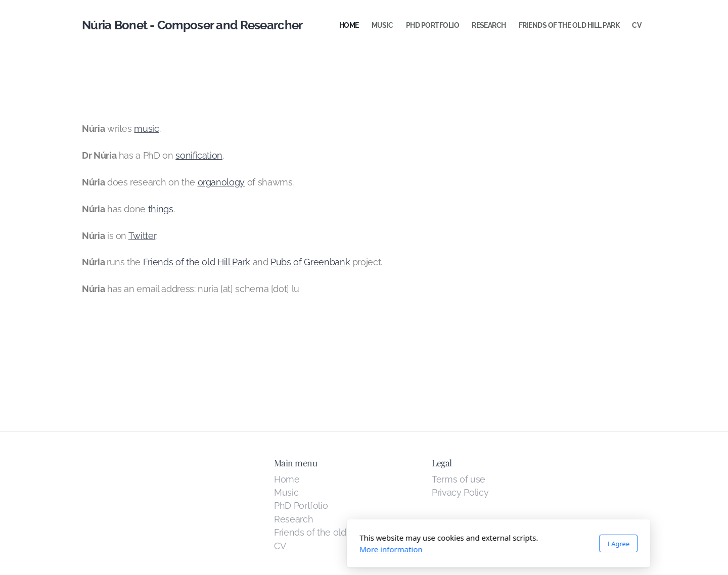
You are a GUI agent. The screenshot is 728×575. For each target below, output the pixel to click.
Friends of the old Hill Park (197, 262)
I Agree (484, 544)
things (161, 209)
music (146, 129)
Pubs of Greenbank (310, 262)
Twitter (142, 236)
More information (257, 549)
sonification (199, 155)
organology (221, 182)
